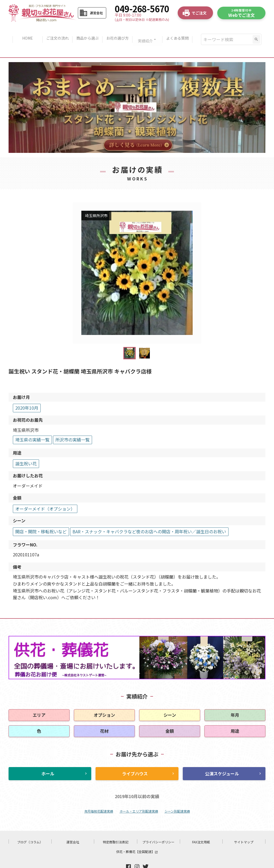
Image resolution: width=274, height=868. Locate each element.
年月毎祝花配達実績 (99, 795)
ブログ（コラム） (30, 826)
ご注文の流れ (55, 32)
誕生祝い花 (26, 448)
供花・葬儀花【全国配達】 (137, 836)
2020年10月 (27, 392)
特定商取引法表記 (116, 826)
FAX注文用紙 (201, 826)
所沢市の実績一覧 (73, 424)
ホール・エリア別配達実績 (139, 795)
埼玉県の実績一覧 (32, 424)
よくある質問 (181, 32)
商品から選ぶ (87, 32)
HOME (24, 32)
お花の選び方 (118, 32)
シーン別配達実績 (177, 795)
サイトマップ (244, 826)
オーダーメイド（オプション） (45, 493)
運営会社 (73, 826)
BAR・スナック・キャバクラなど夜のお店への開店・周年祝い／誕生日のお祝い (149, 516)
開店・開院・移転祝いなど (41, 516)
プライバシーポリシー (158, 826)
